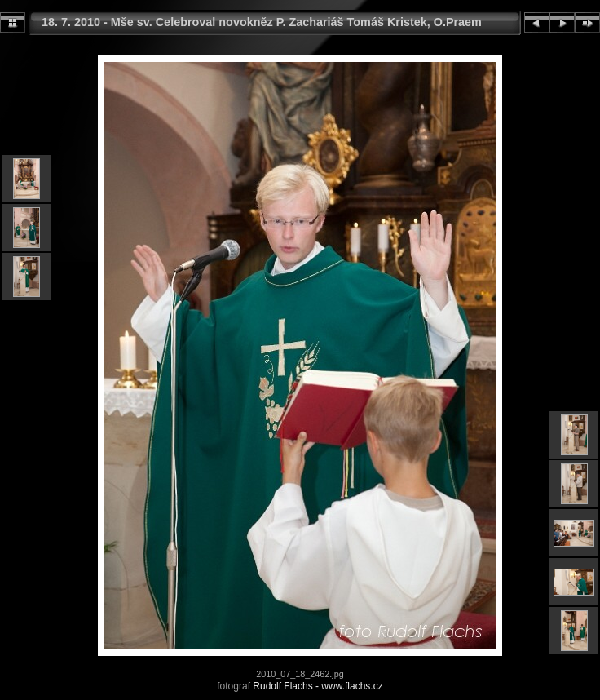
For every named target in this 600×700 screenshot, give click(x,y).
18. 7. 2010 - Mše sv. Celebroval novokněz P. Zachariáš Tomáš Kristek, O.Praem (262, 22)
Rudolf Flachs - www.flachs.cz (318, 686)
